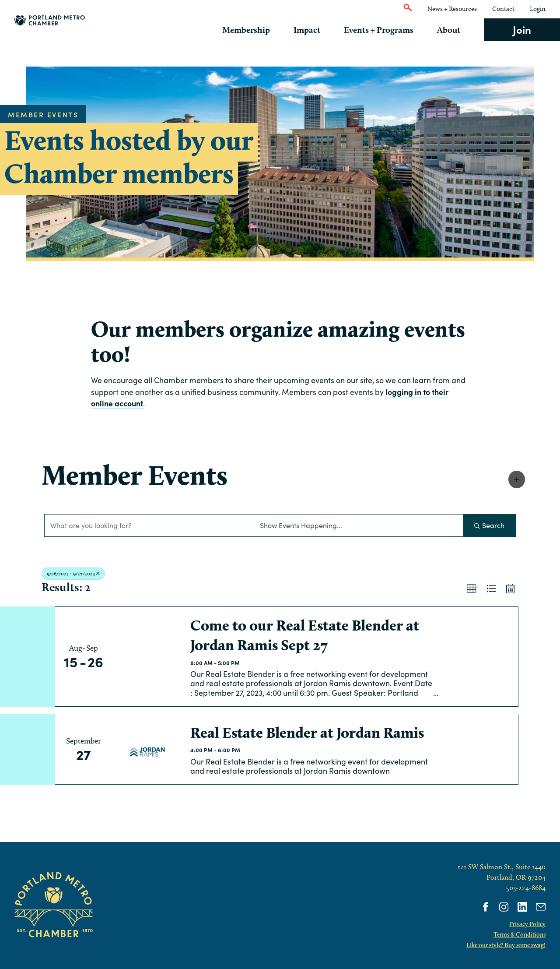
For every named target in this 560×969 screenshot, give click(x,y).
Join (522, 29)
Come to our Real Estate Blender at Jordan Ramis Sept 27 (305, 635)
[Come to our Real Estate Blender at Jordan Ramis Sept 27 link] (147, 657)
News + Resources (452, 9)
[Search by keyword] (149, 525)
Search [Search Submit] (489, 525)
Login (538, 9)
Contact (503, 9)
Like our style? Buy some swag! (506, 945)
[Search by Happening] (359, 525)
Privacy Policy (527, 924)
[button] (517, 479)
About (452, 30)
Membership (259, 30)
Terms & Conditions (520, 934)
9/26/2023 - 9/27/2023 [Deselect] (73, 573)
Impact (317, 30)
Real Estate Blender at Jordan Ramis (307, 733)
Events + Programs (385, 30)
